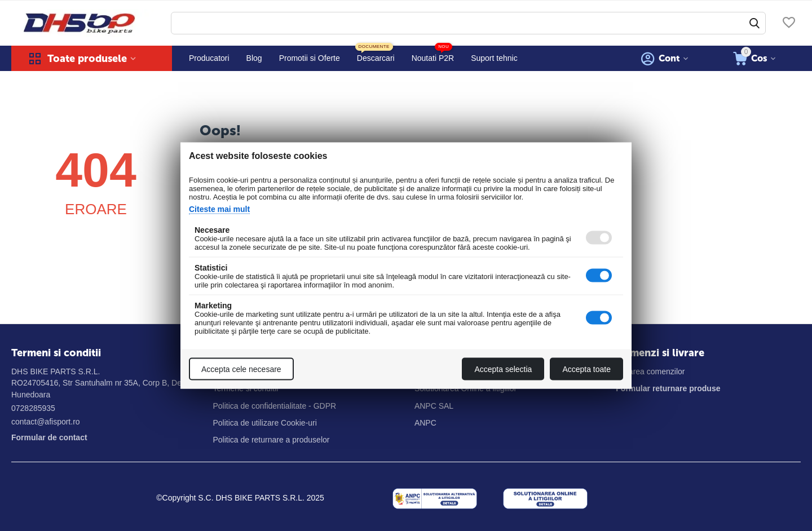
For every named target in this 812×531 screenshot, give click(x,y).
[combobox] (468, 23)
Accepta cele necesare (241, 369)
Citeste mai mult (219, 209)
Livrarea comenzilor (650, 371)
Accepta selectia (503, 369)
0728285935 (33, 408)
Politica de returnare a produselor (271, 440)
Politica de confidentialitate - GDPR (274, 406)
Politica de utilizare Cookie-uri (264, 423)
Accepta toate (586, 369)
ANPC (425, 423)
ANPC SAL (434, 406)
